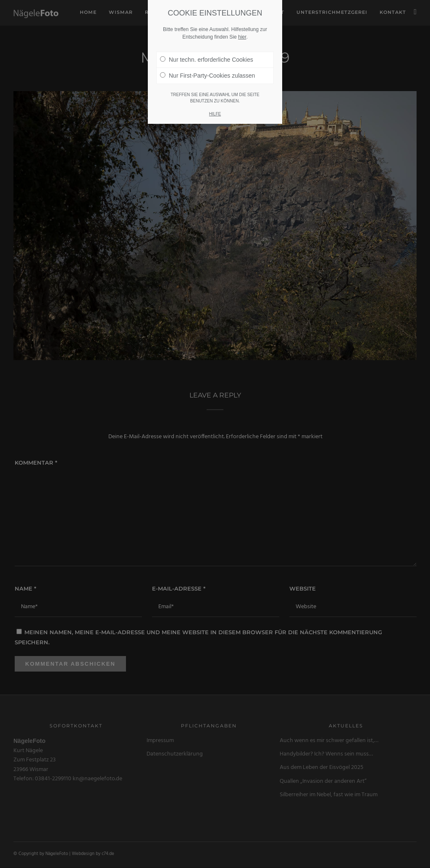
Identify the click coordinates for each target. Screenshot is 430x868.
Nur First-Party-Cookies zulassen (207, 76)
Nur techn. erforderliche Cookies (207, 60)
